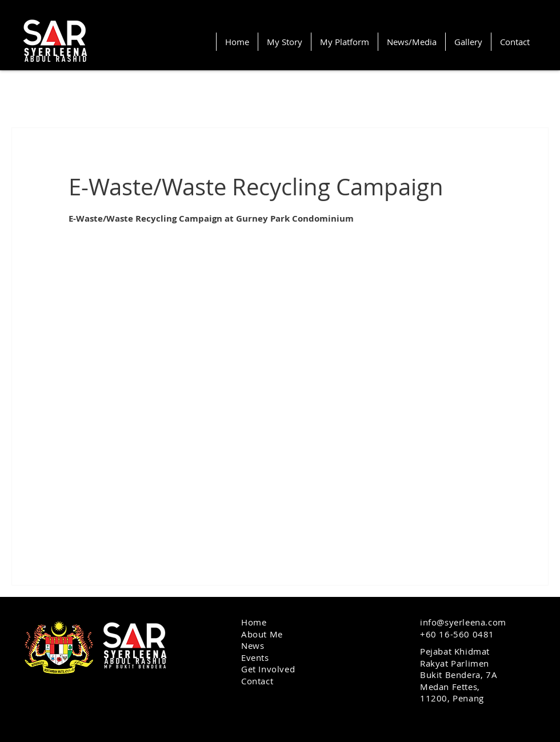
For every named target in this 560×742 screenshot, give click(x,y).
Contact (257, 681)
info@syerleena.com (463, 622)
